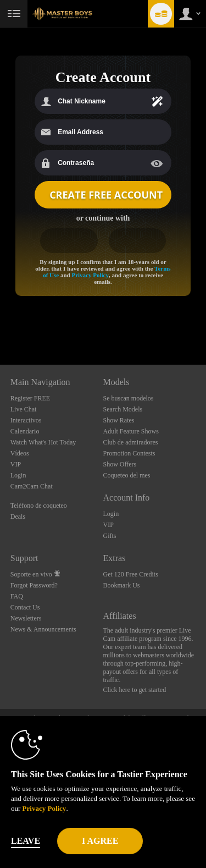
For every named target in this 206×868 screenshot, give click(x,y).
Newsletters (26, 618)
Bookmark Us (122, 585)
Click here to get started (135, 690)
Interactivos (26, 420)
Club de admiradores (131, 442)
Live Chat (24, 409)
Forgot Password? (34, 585)
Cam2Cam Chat (32, 486)
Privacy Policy (90, 275)
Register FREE (30, 398)
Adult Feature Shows (131, 431)
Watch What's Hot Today (43, 442)
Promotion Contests (129, 453)
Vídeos (20, 453)
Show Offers (120, 464)
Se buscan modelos (129, 398)
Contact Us (25, 607)
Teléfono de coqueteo (39, 506)
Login (18, 475)
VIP (16, 464)
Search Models (123, 409)
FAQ (17, 596)
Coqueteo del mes (127, 475)
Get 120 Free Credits (131, 574)
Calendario (25, 431)
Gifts (110, 536)
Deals (18, 517)
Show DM (0, 324)
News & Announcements (43, 629)
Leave (26, 841)
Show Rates (119, 420)
